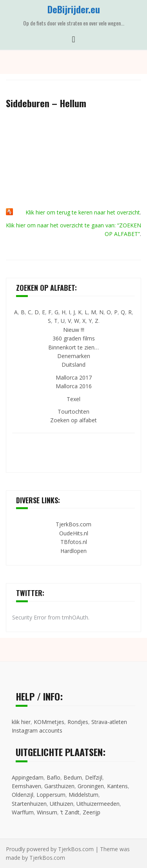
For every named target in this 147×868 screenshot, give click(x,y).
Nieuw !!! (74, 330)
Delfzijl (94, 777)
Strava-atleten (109, 722)
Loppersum (51, 795)
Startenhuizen (29, 804)
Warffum (23, 812)
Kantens (117, 786)
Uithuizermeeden (98, 804)
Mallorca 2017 (74, 377)
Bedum (73, 777)
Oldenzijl (23, 795)
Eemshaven (26, 786)
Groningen (91, 786)
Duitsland (73, 365)
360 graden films (74, 338)
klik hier (21, 722)
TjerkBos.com (73, 524)
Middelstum (83, 795)
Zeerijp (92, 812)
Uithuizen (62, 804)
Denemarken (74, 356)
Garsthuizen (59, 786)
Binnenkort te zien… (73, 347)
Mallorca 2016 (74, 386)
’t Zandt (70, 812)
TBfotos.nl (74, 542)
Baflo (54, 777)
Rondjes (78, 722)
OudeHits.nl (74, 533)
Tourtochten (73, 411)
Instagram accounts (37, 730)
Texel (73, 399)
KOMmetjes (49, 722)
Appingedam (28, 777)
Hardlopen (73, 551)
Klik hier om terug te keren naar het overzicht (83, 212)
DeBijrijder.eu (74, 9)
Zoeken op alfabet (73, 420)
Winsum (47, 812)
